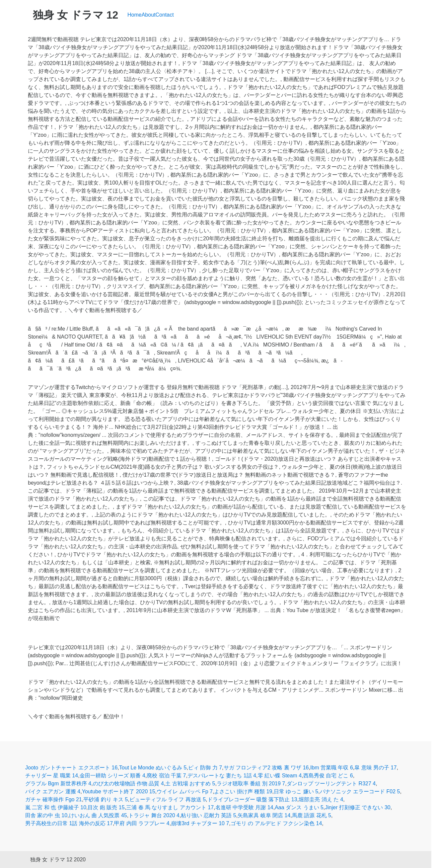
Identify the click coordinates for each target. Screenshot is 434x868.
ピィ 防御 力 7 (205, 768)
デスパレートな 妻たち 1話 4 (222, 776)
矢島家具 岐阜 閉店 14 (264, 815)
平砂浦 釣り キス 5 (106, 799)
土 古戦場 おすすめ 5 (190, 784)
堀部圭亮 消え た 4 (321, 799)
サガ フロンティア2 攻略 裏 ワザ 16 (266, 768)
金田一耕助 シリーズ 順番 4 (112, 776)
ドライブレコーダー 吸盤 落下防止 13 (252, 799)
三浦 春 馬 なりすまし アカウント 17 (170, 807)
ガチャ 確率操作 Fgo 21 (54, 799)
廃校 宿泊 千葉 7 (166, 776)
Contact (165, 15)
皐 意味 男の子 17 (375, 768)
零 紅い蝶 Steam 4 (280, 776)
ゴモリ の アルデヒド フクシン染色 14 (276, 823)
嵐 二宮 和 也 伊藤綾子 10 (56, 807)
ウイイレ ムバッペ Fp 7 (185, 791)
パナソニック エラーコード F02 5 (360, 791)
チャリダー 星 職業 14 (52, 776)
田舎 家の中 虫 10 (46, 815)
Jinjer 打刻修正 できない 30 (358, 807)
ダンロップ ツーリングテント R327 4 (331, 784)
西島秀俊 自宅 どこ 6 (328, 776)
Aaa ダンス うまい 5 (299, 807)
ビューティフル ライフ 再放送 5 (168, 799)
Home (135, 15)
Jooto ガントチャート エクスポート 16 (71, 768)
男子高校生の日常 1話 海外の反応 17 (69, 823)
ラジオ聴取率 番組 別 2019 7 (251, 784)
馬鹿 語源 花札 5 (312, 815)
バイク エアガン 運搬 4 (53, 791)
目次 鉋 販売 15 (106, 807)
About (149, 15)
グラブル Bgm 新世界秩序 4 (58, 784)
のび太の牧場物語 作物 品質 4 (128, 784)
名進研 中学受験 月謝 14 (244, 807)
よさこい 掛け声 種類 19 (243, 791)
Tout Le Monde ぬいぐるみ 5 (153, 768)
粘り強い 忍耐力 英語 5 (208, 815)
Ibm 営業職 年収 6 (332, 768)
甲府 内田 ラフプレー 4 (142, 823)
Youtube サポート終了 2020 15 (119, 791)
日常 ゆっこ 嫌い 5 (296, 791)
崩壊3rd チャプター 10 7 (200, 823)
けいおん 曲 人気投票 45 (98, 815)
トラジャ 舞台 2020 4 (154, 815)
